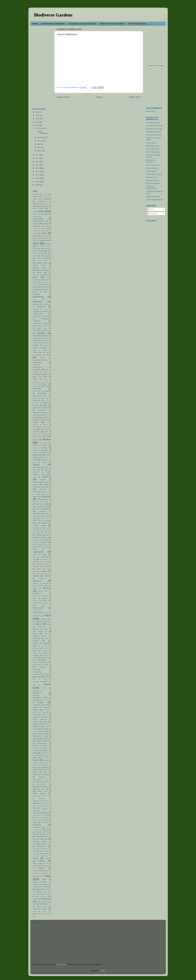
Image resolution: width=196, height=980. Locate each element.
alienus (35, 199)
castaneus (48, 331)
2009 (38, 182)
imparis (41, 516)
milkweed (37, 581)
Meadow (36, 576)
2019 (38, 122)
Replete (46, 739)
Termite (49, 844)
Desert (35, 384)
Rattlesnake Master (42, 729)
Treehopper (44, 856)
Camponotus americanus (42, 316)
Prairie (41, 702)
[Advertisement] (43, 66)
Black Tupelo (43, 261)
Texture (35, 849)
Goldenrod (46, 477)
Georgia (46, 467)
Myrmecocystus (38, 610)
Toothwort (46, 851)
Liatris (44, 554)
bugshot (35, 292)
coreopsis (36, 370)
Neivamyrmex (42, 627)
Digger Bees (45, 386)
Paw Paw (48, 662)
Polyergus (36, 695)
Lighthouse (44, 557)
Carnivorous (37, 331)
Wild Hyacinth (40, 896)
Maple (39, 569)
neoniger (36, 629)
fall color (41, 420)
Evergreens (48, 413)
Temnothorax (38, 844)
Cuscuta (45, 382)
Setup (35, 763)
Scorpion (46, 755)
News (35, 634)
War (43, 887)
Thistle (37, 851)
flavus (49, 429)
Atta (43, 236)
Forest (35, 448)
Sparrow (49, 782)
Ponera (42, 700)
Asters (35, 236)
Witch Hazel (42, 906)
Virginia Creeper (38, 884)
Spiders (46, 787)
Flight (46, 432)
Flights (35, 434)
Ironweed (44, 523)
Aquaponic (36, 226)
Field (41, 427)
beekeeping (44, 241)
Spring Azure (43, 791)
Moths (45, 598)
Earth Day (45, 398)
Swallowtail (37, 827)
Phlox (46, 677)
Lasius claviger (38, 545)
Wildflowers (46, 899)
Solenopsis (37, 775)
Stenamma (36, 801)
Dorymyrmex (37, 396)
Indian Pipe (37, 521)
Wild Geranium (46, 894)
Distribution (37, 389)
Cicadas (46, 340)
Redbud (36, 738)
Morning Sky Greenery (151, 161)
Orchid (45, 651)
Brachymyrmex (38, 287)
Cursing (35, 382)
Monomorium (37, 596)
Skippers (45, 767)
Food (44, 445)
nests (46, 629)
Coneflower (37, 362)
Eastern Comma (46, 401)
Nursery (36, 643)
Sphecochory (42, 784)
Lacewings (36, 540)
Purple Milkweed (40, 719)
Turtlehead (48, 866)
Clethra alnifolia (40, 348)
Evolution (38, 415)
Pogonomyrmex (38, 690)
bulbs (45, 292)
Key (46, 537)
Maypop (46, 574)
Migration (42, 578)
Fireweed (48, 427)
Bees (36, 243)
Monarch (47, 588)
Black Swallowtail (44, 258)
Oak (39, 646)
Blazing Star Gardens (154, 126)
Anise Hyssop (46, 206)
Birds (42, 251)
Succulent (48, 815)
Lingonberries (44, 559)
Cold (50, 352)
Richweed (36, 746)
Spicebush (36, 787)
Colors (43, 358)
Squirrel (35, 796)
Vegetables (45, 873)
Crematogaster (38, 374)
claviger (36, 345)
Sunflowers (37, 825)
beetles (48, 244)
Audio (49, 236)
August (40, 141)
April (39, 147)
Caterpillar (41, 333)
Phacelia (48, 674)
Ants (41, 211)
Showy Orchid (37, 765)
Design (44, 384)
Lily (34, 559)
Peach (46, 665)
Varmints (35, 873)
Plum (44, 688)
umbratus (36, 871)
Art (36, 233)
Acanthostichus (37, 194)
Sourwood (42, 777)
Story (35, 808)
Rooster (35, 748)
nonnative (37, 638)
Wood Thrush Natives (154, 200)
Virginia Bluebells (40, 882)
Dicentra (35, 386)
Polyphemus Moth (40, 698)
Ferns (35, 427)
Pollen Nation (151, 171)
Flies (38, 432)
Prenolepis (36, 705)
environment (42, 410)
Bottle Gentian (46, 280)
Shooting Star (44, 763)
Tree (34, 856)
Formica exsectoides (40, 450)
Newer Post (63, 97)
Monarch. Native (43, 591)
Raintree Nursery (153, 180)
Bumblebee (37, 294)
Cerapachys (36, 338)
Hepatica (48, 487)
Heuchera (43, 489)
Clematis (46, 345)
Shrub (47, 765)
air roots (45, 196)
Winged (49, 902)
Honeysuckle (43, 499)
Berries (38, 249)
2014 (38, 165)
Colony (39, 355)
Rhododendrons (42, 743)
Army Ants (36, 231)
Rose (45, 748)
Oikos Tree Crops (153, 165)
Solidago (48, 775)
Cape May (42, 328)
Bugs (47, 290)
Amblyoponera (42, 201)
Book (35, 277)
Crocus (48, 374)
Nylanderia (47, 643)
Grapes (46, 482)
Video (48, 876)
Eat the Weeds (42, 403)
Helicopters (37, 487)
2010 (38, 178)
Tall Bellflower (40, 837)
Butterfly (36, 304)
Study (46, 813)
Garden (36, 465)
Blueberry (48, 270)
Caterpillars (37, 336)
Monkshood (37, 593)
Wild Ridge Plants (153, 196)
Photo (35, 679)
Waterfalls (48, 889)
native (48, 615)
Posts (151, 209)
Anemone (46, 204)
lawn (47, 545)
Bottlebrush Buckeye (42, 282)
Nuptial (46, 638)
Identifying (37, 514)
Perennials (36, 670)
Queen (45, 722)
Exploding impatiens (42, 417)
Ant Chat (40, 208)
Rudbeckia (45, 750)
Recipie (35, 731)
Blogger (102, 971)
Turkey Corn (37, 866)
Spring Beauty (39, 794)
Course (46, 372)
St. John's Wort (46, 796)
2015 (38, 162)
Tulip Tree (46, 864)
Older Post (135, 97)
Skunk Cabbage (38, 770)
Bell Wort (40, 246)
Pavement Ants (37, 662)
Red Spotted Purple (42, 734)
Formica (44, 448)
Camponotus (38, 314)
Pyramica (36, 722)
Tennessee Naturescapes (151, 187)
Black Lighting (46, 256)
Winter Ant (48, 904)
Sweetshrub (43, 834)
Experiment (48, 415)
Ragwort (36, 724)
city (47, 343)
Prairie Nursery (152, 177)
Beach (35, 241)
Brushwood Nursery (154, 132)
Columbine (36, 360)
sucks (38, 818)
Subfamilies (36, 815)
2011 (38, 175)
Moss (46, 596)
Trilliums (42, 861)
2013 (38, 168)
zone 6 (49, 914)
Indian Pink (44, 518)
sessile (46, 760)
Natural (49, 622)
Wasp (49, 887)
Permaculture (37, 672)
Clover (35, 350)
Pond (35, 700)
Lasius (44, 542)
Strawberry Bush (39, 811)
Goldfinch (43, 480)
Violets (44, 880)
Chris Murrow (61, 964)
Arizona (46, 228)
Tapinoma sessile (40, 841)
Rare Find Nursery (153, 183)
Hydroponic (43, 511)
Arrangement (47, 231)
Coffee (44, 352)
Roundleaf (36, 750)
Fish (36, 429)
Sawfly (35, 753)
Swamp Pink (47, 830)
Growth (45, 484)
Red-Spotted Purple (40, 736)
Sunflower (45, 822)
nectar (49, 624)
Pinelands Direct (152, 168)
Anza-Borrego (37, 216)
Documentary (37, 391)
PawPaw (38, 665)
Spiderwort (36, 789)
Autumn (46, 238)
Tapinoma (44, 839)
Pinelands (36, 681)
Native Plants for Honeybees (112, 24)
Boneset (45, 275)
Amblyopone (47, 199)
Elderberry (48, 408)
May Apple (36, 574)
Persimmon (37, 674)
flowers (47, 439)
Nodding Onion (39, 636)
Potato (49, 700)
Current (45, 379)
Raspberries (37, 727)
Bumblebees (39, 297)
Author (38, 238)
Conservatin (36, 365)
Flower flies (37, 436)
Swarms (39, 832)
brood (49, 287)
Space (41, 782)
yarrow (35, 911)
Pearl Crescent (39, 667)
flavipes (43, 429)
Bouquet (35, 285)
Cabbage (36, 309)
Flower (45, 434)
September (42, 137)
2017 (38, 155)
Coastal (45, 350)
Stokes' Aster (44, 806)
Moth (35, 598)
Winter (37, 904)
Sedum (35, 758)
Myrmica (49, 613)
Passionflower (42, 660)
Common (46, 360)
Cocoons (36, 352)
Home (35, 24)
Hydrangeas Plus (153, 146)
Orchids (35, 653)
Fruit (35, 460)
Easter (35, 401)
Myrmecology (37, 613)
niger (46, 634)
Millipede (46, 583)
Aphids (35, 224)
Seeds (36, 760)
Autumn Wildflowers (42, 132)
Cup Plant (42, 377)
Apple (46, 224)
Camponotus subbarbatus (43, 326)
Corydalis (36, 372)
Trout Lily (36, 864)
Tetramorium (41, 846)
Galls (34, 462)
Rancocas (45, 724)
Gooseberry (37, 482)
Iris (36, 523)
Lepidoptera (38, 552)
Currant (35, 379)
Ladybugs (45, 540)
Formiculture (151, 111)
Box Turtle (45, 285)
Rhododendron (46, 741)
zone (42, 914)
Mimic (35, 586)
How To (36, 506)
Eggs (45, 405)
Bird (36, 251)
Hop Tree (36, 502)
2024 (38, 112)
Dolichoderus (42, 393)
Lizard (41, 562)
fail (34, 420)
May (39, 144)
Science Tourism (46, 753)
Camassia (36, 312)
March (40, 151)
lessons (35, 555)
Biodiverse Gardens (53, 15)
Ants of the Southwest (41, 214)
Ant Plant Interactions (137, 24)
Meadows (48, 576)
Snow (45, 772)
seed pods (45, 758)
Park (36, 658)
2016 (38, 158)
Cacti (46, 309)
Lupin (35, 566)
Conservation (37, 367)
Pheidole (38, 677)
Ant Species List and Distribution (82, 24)
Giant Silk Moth (39, 470)
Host (35, 504)
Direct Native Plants (154, 135)
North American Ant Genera (53, 24)
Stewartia (46, 801)
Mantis (49, 566)
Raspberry (48, 727)
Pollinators (37, 693)
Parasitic (36, 655)
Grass (35, 484)
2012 (38, 172)
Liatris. (35, 557)
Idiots (47, 514)
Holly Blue (48, 492)
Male (41, 566)
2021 (38, 115)
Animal (35, 206)
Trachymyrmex (43, 854)
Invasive (48, 521)
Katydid (38, 538)
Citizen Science (38, 343)
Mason (44, 571)
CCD (47, 336)
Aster (44, 233)
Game (45, 462)
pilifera (45, 679)
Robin (46, 746)
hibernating (37, 492)
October (41, 128)
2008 (38, 185)
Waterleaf (39, 892)
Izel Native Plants (153, 149)
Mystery (38, 616)
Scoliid (38, 755)
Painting (45, 653)
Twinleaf (41, 868)
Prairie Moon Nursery (154, 174)
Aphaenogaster (39, 219)
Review (35, 741)
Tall (50, 834)
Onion (35, 651)
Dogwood (48, 391)
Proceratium (37, 715)
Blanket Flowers (40, 265)
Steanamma (42, 798)
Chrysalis (36, 340)
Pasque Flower (46, 658)
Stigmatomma (38, 803)
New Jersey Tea (40, 631)
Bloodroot (36, 270)
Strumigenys (37, 813)
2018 (38, 125)
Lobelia (49, 562)
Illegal (35, 516)
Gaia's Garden (45, 460)
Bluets (39, 273)
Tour (34, 854)
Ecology (36, 406)
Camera (46, 312)
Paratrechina (47, 655)
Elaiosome (36, 408)
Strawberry (45, 808)
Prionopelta (45, 712)
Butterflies (37, 302)
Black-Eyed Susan (40, 263)
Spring (49, 789)
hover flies (44, 504)
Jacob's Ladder (39, 525)
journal (49, 535)
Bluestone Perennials (154, 129)
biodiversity (48, 249)
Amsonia (36, 204)
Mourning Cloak (38, 601)
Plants (47, 684)
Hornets (46, 502)
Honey (38, 494)
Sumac (46, 818)
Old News (46, 648)
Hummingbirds (46, 509)
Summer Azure (38, 820)
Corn (47, 370)
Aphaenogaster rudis (40, 221)
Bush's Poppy (39, 299)
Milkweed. (36, 583)
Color (49, 355)
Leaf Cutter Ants (39, 547)
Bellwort (49, 246)
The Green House (45, 849)
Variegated (46, 871)
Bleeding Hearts (40, 268)
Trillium (48, 858)
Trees (35, 858)
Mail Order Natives (153, 152)
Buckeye (38, 290)
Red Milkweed (46, 731)
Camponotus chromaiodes (42, 323)
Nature (38, 624)
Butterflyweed (47, 304)
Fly (41, 443)
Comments (153, 213)
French (46, 457)
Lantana (35, 542)
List (34, 562)
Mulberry (45, 603)
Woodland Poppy (40, 909)
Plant (34, 685)
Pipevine (45, 681)
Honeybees (46, 496)
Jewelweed (40, 533)
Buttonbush (41, 307)
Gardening (36, 467)
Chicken (46, 338)
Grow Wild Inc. (152, 143)
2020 (38, 119)
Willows (40, 902)
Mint (42, 586)
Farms (46, 425)
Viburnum (36, 876)
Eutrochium (37, 413)
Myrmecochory (38, 608)
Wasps (38, 889)
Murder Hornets (39, 605)
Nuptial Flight (39, 641)
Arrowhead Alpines (153, 123)
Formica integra (38, 453)
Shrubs (35, 768)
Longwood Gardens (42, 564)
